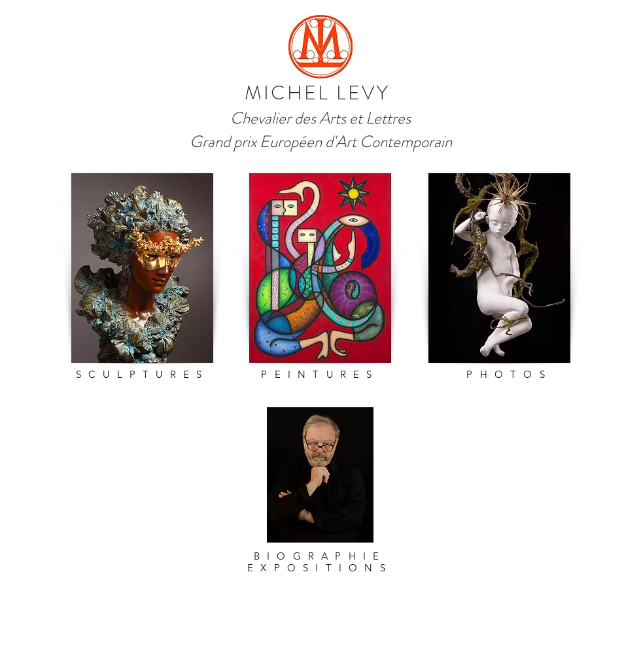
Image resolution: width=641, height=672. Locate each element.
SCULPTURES (143, 374)
